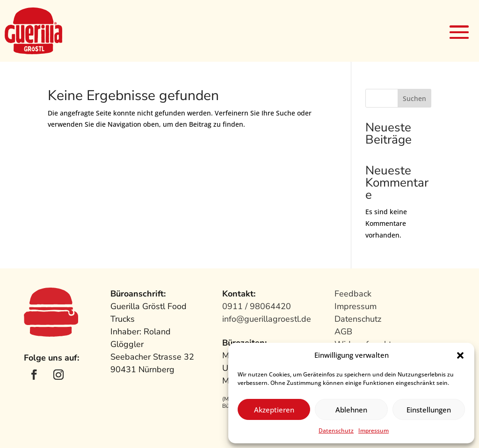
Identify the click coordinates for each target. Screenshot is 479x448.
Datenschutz (336, 430)
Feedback (353, 294)
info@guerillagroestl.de (267, 319)
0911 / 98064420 (257, 306)
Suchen (414, 98)
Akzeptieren (274, 410)
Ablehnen (351, 410)
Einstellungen (429, 410)
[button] (460, 355)
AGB (343, 332)
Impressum (374, 430)
